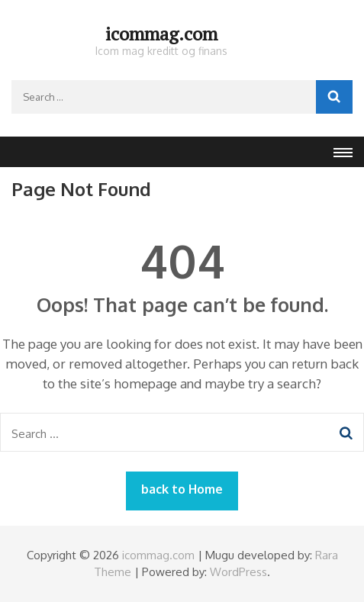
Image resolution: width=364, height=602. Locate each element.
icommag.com (161, 34)
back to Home (182, 489)
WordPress (238, 572)
